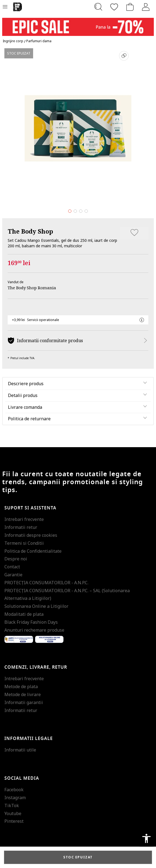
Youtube (13, 813)
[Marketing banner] (78, 24)
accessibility (146, 838)
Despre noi (16, 559)
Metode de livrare (23, 694)
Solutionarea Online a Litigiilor (36, 606)
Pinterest (14, 821)
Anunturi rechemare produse (34, 630)
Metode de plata (21, 687)
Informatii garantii (24, 702)
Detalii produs (23, 395)
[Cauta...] (98, 7)
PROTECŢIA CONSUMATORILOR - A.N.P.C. (46, 583)
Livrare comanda (25, 407)
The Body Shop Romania (32, 288)
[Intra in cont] (146, 7)
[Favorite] (114, 7)
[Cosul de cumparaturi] (130, 7)
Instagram (15, 798)
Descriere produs (26, 384)
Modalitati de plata (24, 614)
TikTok (12, 805)
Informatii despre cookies (31, 535)
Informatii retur (21, 527)
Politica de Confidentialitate (33, 551)
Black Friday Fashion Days (31, 622)
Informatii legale (29, 739)
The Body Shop (30, 231)
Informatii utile (20, 750)
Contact (12, 567)
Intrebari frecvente (24, 519)
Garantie (13, 575)
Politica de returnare (29, 419)
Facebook (14, 790)
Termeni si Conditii (24, 543)
